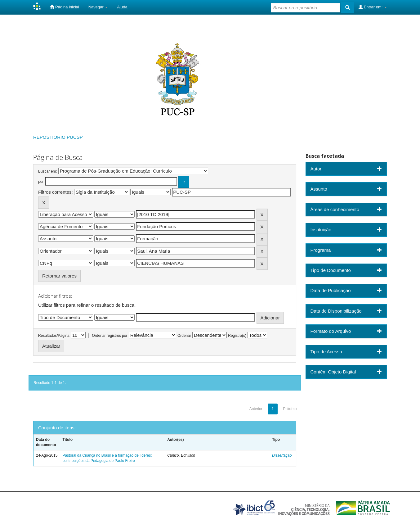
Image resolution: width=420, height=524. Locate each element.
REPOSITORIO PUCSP (58, 137)
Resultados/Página (54, 336)
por (41, 182)
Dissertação (282, 455)
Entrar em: (373, 7)
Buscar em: (48, 171)
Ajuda (122, 7)
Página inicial (64, 7)
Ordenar (184, 336)
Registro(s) (237, 336)
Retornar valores (59, 276)
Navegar (98, 7)
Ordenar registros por (109, 336)
